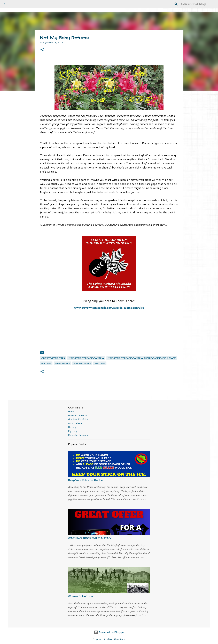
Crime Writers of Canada (86, 358)
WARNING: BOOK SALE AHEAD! (90, 538)
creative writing (53, 358)
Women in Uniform (80, 596)
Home (71, 412)
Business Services (78, 415)
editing (46, 363)
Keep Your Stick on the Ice (85, 480)
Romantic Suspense (79, 435)
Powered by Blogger (109, 632)
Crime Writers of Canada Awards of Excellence (142, 358)
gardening (62, 363)
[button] (42, 50)
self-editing (82, 363)
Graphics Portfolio (78, 419)
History (72, 427)
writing (100, 363)
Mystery (73, 431)
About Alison (75, 423)
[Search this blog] (197, 4)
